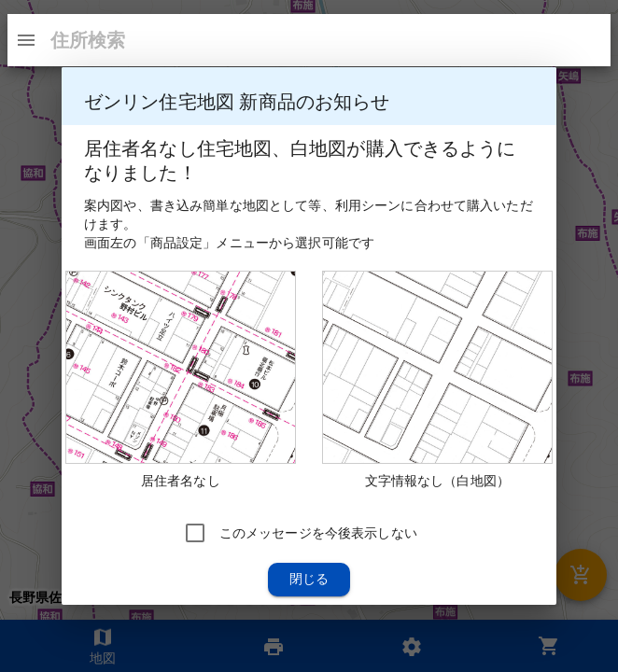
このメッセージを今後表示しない (318, 533)
